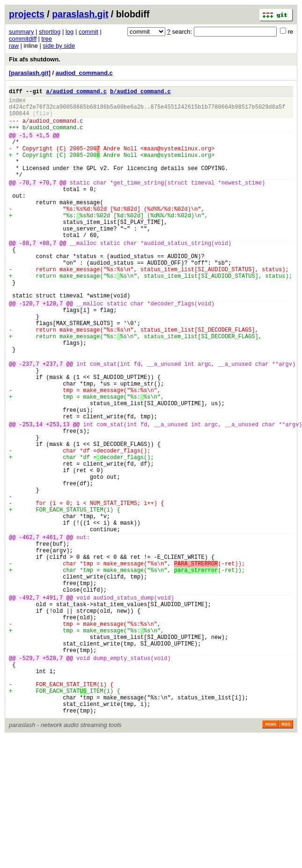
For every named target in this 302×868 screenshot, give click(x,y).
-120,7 (29, 348)
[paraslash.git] (30, 73)
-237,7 (29, 421)
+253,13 (58, 494)
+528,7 (53, 777)
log (70, 32)
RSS (286, 855)
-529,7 (29, 777)
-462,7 (29, 631)
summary (21, 32)
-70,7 (28, 202)
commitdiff (23, 39)
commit (88, 32)
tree (47, 39)
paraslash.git (80, 14)
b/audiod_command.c (140, 93)
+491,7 (53, 704)
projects (27, 14)
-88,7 (28, 275)
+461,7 (53, 631)
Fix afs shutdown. (35, 59)
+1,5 (43, 145)
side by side (59, 46)
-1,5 (26, 145)
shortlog (50, 32)
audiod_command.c (84, 73)
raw (14, 46)
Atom (270, 855)
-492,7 (29, 704)
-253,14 (31, 494)
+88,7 (48, 275)
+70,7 (48, 202)
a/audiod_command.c (76, 93)
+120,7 (53, 348)
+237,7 (53, 421)
